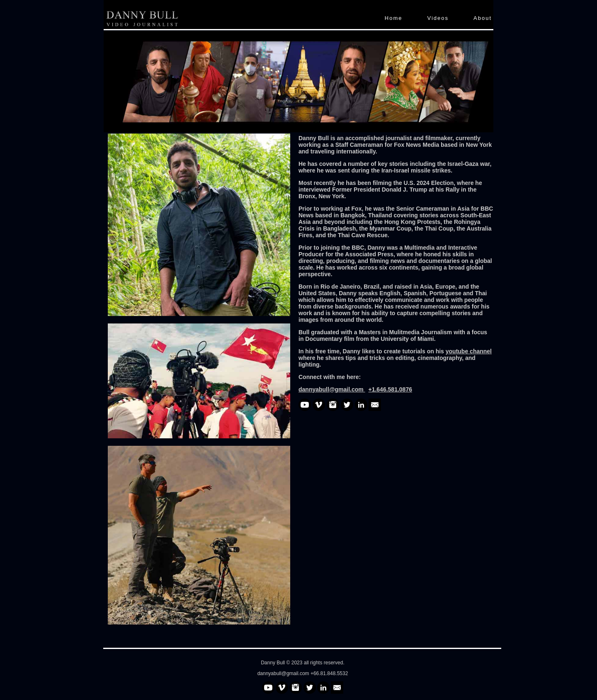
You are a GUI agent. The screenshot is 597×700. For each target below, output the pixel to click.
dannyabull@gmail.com (284, 673)
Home (394, 18)
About (483, 18)
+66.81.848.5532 (329, 673)
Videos (438, 18)
